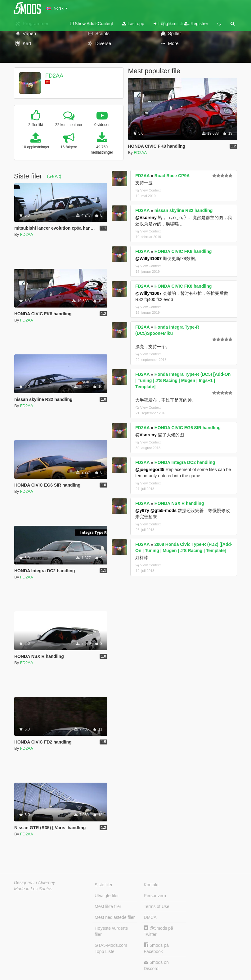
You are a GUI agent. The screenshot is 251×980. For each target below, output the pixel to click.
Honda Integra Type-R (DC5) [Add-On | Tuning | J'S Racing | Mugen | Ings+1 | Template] (183, 380)
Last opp (133, 24)
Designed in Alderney (35, 883)
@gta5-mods (164, 510)
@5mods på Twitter (158, 931)
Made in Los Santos (33, 889)
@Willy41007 (148, 258)
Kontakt (151, 885)
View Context (148, 190)
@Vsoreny (146, 218)
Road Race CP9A (172, 176)
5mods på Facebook (156, 948)
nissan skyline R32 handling (184, 210)
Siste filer (104, 885)
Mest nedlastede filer (115, 917)
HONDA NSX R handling (179, 503)
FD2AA (54, 76)
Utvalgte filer (107, 896)
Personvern (155, 896)
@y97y (142, 510)
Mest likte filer (108, 906)
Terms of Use (156, 906)
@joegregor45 (150, 470)
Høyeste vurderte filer (111, 931)
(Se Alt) (54, 176)
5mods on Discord (156, 965)
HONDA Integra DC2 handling (185, 462)
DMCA (150, 917)
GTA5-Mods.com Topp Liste (111, 948)
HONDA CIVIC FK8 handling (183, 251)
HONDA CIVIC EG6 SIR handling (188, 428)
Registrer (196, 24)
